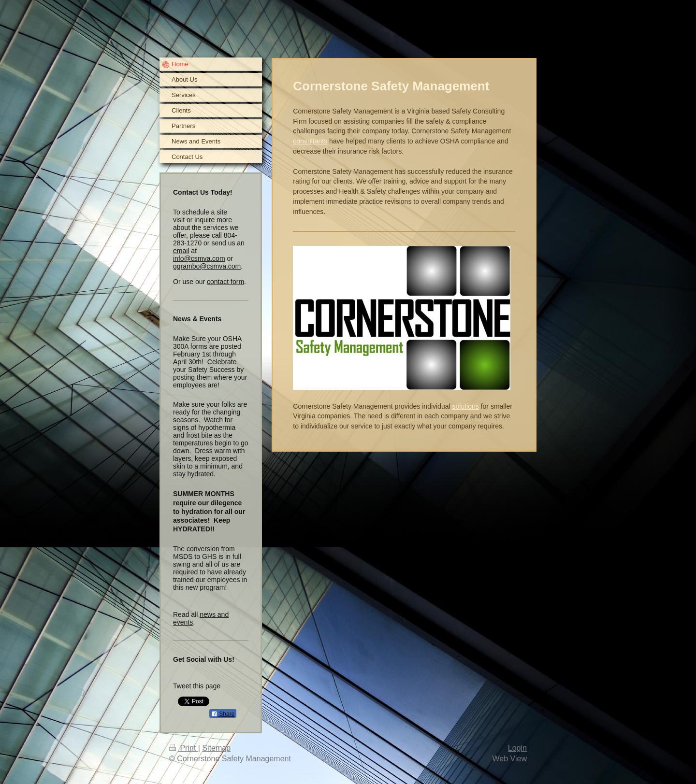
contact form (225, 282)
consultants (310, 141)
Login (517, 748)
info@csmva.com (199, 258)
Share (223, 714)
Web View (510, 759)
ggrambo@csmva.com (207, 266)
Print (184, 748)
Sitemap (216, 748)
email (181, 251)
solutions (466, 406)
